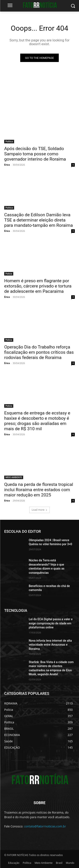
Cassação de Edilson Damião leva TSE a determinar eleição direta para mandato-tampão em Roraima (39, 220)
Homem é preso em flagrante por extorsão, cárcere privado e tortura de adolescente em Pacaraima (38, 286)
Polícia (9, 274)
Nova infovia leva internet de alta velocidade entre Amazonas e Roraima (50, 645)
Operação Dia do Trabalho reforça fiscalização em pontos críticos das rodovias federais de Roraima (39, 352)
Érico (7, 165)
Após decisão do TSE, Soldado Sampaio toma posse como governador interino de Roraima (35, 154)
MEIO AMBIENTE (14, 477)
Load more (39, 510)
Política (9, 141)
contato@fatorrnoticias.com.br (45, 826)
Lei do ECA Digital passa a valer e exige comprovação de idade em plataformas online (51, 623)
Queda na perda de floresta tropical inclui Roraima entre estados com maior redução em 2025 (39, 490)
